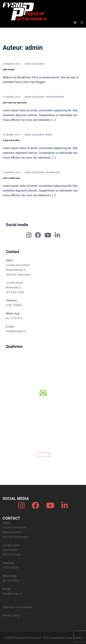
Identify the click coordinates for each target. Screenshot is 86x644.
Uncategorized (55, 97)
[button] (75, 23)
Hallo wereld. (9, 70)
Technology (53, 172)
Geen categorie (34, 64)
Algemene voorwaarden (17, 607)
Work (49, 135)
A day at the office (11, 140)
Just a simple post (11, 178)
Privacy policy (11, 615)
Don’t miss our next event (15, 103)
